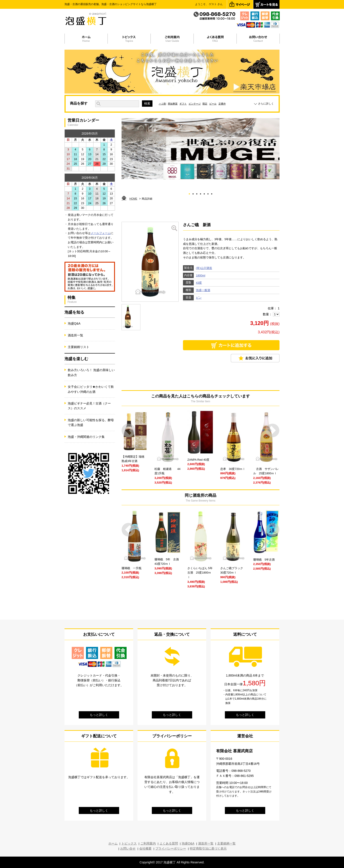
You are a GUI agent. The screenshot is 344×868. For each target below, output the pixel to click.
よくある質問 (169, 843)
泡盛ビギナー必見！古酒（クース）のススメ (89, 406)
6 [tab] (208, 193)
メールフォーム (101, 233)
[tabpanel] (201, 149)
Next (273, 430)
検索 (147, 103)
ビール (213, 104)
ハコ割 (162, 104)
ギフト (183, 104)
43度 (199, 283)
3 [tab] (197, 193)
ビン (199, 298)
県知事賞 (173, 104)
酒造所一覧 (75, 335)
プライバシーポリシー (171, 848)
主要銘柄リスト (79, 347)
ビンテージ (195, 104)
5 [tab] (204, 193)
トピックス (129, 843)
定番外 (222, 104)
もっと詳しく (99, 715)
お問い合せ (128, 848)
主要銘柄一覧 (226, 843)
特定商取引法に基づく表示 (208, 848)
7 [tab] (212, 193)
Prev (128, 430)
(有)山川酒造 (204, 268)
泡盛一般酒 (203, 290)
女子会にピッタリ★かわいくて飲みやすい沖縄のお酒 (91, 389)
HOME (133, 199)
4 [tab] (201, 193)
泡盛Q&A (74, 323)
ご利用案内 (148, 843)
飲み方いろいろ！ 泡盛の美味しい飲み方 (91, 372)
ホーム (113, 843)
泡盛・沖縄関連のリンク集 (86, 437)
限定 (205, 104)
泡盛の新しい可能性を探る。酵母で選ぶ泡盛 (91, 422)
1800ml (201, 275)
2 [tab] (193, 193)
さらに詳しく (266, 104)
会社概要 (145, 848)
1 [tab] (189, 193)
